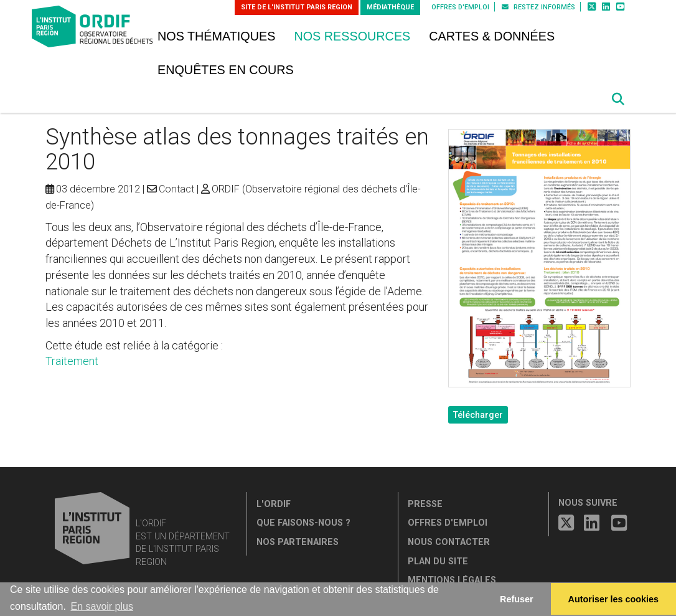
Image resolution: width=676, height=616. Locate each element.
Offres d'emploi (460, 7)
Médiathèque (390, 7)
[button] (618, 99)
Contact (176, 189)
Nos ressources (352, 36)
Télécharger (478, 415)
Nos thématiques (216, 36)
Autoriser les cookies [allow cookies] (614, 599)
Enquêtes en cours (226, 70)
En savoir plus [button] (102, 606)
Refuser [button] (517, 599)
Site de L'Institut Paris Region (297, 7)
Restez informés (538, 7)
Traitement (72, 361)
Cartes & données (492, 36)
